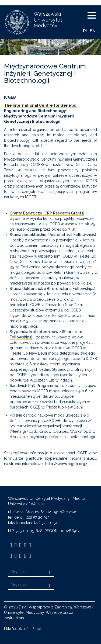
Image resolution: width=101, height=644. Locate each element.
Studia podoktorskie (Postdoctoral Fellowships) (53, 235)
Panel (36, 629)
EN (93, 31)
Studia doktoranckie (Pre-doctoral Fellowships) (53, 289)
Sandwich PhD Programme (34, 386)
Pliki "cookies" (16, 629)
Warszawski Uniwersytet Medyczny (48, 20)
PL (86, 31)
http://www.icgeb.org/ (66, 464)
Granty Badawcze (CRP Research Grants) (47, 213)
